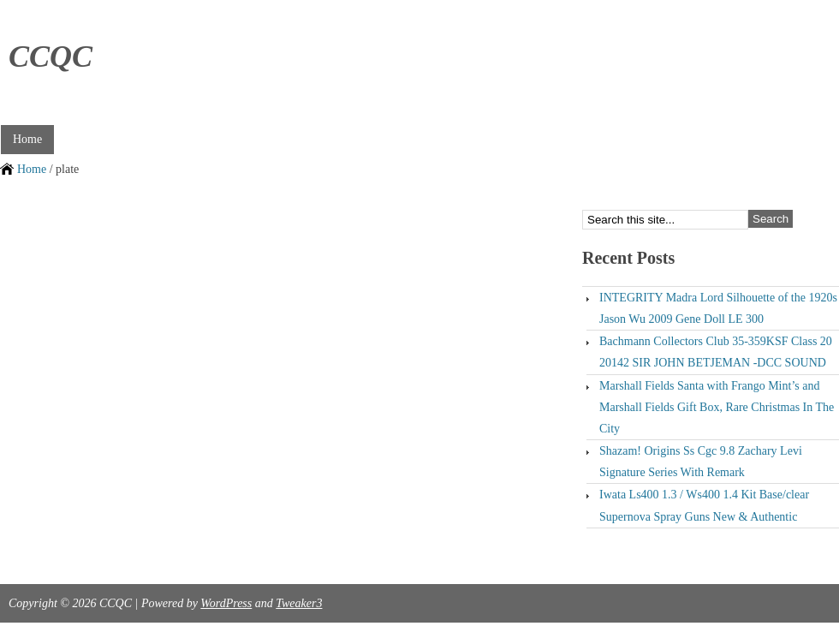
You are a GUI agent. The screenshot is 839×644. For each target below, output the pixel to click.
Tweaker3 (299, 603)
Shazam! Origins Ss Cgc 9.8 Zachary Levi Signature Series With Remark (701, 462)
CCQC (51, 57)
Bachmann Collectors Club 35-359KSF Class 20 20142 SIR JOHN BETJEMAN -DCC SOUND (716, 352)
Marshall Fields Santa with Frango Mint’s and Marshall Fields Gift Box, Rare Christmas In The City (717, 407)
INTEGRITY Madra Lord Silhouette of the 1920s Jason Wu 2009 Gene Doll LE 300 (718, 308)
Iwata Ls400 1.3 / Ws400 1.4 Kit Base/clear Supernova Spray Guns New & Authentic (704, 505)
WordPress (226, 603)
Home (27, 139)
